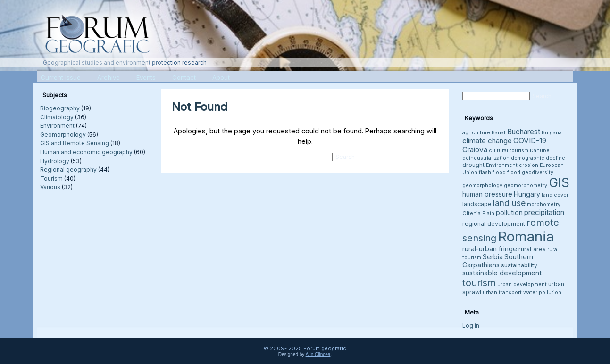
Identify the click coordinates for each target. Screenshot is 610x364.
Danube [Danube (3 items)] (540, 151)
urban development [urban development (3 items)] (522, 285)
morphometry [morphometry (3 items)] (544, 204)
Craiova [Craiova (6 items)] (475, 150)
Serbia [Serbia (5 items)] (493, 257)
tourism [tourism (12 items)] (479, 283)
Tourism (51, 178)
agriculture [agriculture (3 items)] (476, 133)
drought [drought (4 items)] (473, 165)
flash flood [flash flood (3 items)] (492, 172)
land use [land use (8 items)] (509, 203)
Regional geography (68, 170)
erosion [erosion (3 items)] (529, 165)
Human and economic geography (86, 152)
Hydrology (55, 161)
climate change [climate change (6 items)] (487, 141)
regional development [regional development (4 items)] (494, 224)
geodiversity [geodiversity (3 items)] (538, 172)
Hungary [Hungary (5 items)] (527, 194)
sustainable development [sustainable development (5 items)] (502, 273)
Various (50, 187)
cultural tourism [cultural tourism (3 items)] (509, 151)
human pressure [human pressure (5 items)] (487, 194)
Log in (471, 326)
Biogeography (60, 108)
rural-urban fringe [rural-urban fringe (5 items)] (490, 249)
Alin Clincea (318, 354)
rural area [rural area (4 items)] (532, 249)
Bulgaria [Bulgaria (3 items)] (552, 133)
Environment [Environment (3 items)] (502, 165)
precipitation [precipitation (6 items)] (544, 212)
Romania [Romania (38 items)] (526, 236)
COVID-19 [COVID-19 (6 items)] (530, 141)
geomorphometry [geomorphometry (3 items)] (526, 186)
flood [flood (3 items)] (514, 172)
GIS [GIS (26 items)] (559, 183)
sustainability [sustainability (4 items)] (519, 265)
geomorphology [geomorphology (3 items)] (482, 186)
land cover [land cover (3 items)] (555, 195)
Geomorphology (63, 135)
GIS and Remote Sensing (75, 143)
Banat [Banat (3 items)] (499, 133)
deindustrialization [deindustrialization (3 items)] (486, 158)
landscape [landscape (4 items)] (477, 204)
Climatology (57, 117)
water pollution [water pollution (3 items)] (542, 293)
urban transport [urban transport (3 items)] (502, 293)
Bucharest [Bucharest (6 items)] (524, 132)
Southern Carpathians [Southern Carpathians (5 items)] (498, 261)
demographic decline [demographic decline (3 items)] (538, 158)
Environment (57, 126)
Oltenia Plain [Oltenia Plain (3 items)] (478, 213)
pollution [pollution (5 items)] (509, 212)
